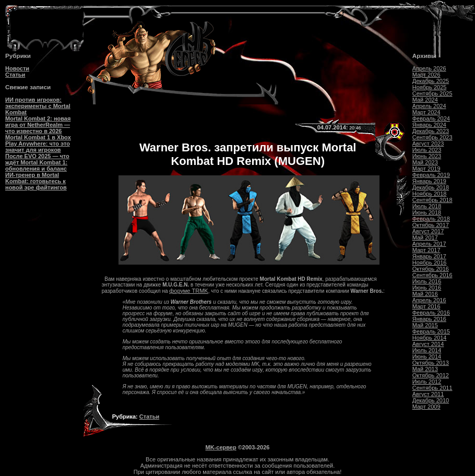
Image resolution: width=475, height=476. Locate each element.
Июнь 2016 (427, 288)
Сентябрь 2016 (432, 275)
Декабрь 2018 (431, 187)
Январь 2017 (429, 256)
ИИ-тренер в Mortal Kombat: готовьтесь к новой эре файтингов (36, 181)
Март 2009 (426, 407)
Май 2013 (425, 369)
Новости (17, 68)
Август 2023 (428, 144)
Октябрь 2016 (431, 269)
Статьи (15, 75)
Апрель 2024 (429, 106)
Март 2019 (426, 169)
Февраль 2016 (431, 313)
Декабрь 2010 (431, 400)
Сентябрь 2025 (432, 93)
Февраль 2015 (431, 331)
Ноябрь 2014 (430, 338)
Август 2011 (428, 394)
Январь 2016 (429, 319)
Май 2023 (425, 162)
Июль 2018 (427, 206)
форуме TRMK (188, 291)
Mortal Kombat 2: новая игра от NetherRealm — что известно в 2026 (38, 125)
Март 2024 (426, 112)
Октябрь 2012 (431, 375)
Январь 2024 (429, 125)
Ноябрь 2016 (430, 263)
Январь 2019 (429, 181)
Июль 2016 (427, 281)
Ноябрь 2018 (430, 194)
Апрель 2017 (429, 244)
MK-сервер (221, 447)
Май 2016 (425, 294)
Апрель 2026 (429, 68)
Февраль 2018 (431, 219)
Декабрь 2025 (431, 81)
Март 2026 (426, 75)
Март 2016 (426, 306)
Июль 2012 (427, 382)
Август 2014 (428, 344)
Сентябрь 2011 (432, 388)
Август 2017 (428, 231)
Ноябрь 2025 (430, 87)
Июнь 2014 (427, 356)
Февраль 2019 (431, 175)
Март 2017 (426, 250)
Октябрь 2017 (431, 225)
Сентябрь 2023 (432, 137)
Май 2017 (425, 237)
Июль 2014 (427, 350)
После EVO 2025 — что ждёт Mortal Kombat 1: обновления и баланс (37, 162)
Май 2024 (425, 100)
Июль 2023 (427, 150)
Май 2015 (425, 325)
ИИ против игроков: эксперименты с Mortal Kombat (38, 106)
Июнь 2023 (427, 156)
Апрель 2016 (429, 300)
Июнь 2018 (427, 212)
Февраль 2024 (431, 118)
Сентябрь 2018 (432, 200)
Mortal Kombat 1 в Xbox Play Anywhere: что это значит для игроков (38, 144)
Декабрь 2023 (431, 131)
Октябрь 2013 (431, 363)
